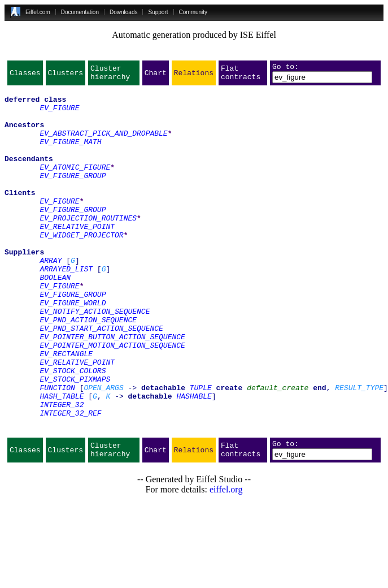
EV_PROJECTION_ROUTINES (88, 247)
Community (193, 12)
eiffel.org (226, 562)
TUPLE (201, 450)
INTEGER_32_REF (70, 481)
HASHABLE (194, 460)
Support (158, 12)
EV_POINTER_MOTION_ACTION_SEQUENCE (112, 399)
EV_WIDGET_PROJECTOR (81, 267)
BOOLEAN (55, 318)
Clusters (66, 76)
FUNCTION (57, 450)
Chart (156, 76)
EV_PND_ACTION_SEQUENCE (88, 369)
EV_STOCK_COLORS (73, 430)
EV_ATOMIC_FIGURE (75, 185)
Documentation (80, 12)
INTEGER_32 (62, 470)
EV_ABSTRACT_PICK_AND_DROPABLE (103, 145)
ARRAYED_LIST (66, 308)
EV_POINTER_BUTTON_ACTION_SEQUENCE (112, 389)
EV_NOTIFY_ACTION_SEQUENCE (95, 358)
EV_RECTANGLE (66, 409)
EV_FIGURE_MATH (70, 155)
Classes (25, 76)
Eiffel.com (38, 12)
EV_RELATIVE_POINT (77, 257)
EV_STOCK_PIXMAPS (75, 440)
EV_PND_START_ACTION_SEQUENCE (101, 379)
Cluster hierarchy (110, 76)
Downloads (123, 12)
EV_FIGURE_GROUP (73, 196)
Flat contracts (241, 76)
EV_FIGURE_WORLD (73, 348)
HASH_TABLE (62, 460)
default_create (278, 450)
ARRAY (51, 297)
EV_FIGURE (59, 114)
